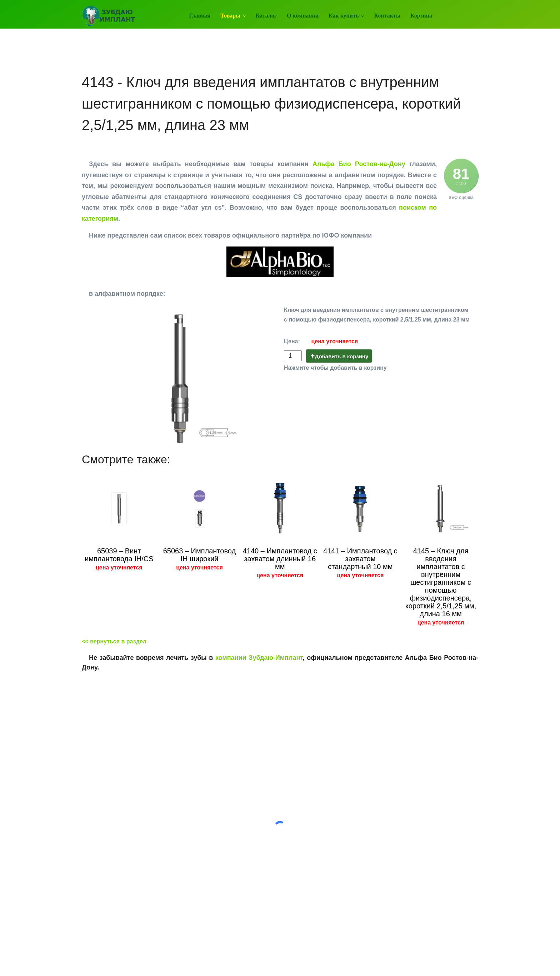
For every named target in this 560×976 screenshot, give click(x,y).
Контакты (387, 16)
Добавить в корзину (342, 356)
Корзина (421, 16)
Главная (200, 16)
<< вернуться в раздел (114, 641)
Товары (230, 16)
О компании (303, 16)
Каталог (266, 16)
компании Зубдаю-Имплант (259, 658)
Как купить (344, 16)
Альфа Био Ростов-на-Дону (359, 164)
